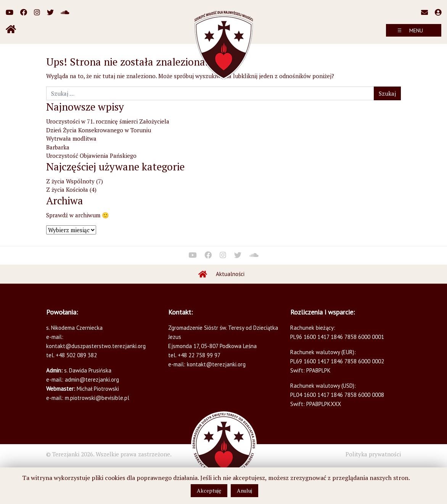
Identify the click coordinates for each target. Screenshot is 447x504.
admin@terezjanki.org (91, 380)
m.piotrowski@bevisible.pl (97, 398)
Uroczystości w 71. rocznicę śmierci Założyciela (108, 121)
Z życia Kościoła (67, 189)
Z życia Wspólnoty (70, 181)
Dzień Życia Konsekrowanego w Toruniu (99, 130)
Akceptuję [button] (209, 490)
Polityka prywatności (373, 454)
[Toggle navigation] (414, 30)
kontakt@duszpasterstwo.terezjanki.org (96, 346)
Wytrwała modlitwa (71, 138)
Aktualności (230, 274)
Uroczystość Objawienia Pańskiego (91, 156)
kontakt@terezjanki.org (216, 364)
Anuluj (244, 490)
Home (203, 274)
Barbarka (58, 147)
